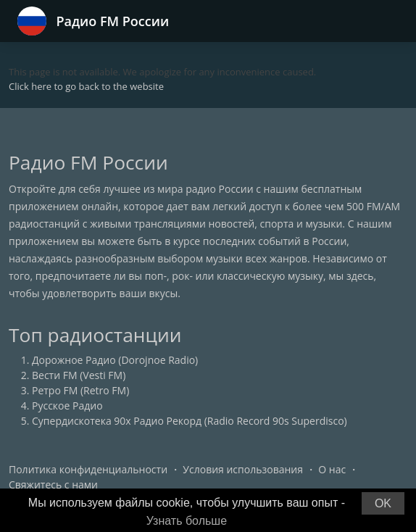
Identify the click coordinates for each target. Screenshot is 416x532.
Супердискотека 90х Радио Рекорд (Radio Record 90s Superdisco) (190, 421)
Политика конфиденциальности (88, 469)
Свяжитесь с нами (53, 485)
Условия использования (243, 469)
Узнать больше (187, 521)
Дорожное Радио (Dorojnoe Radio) (115, 360)
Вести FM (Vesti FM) (79, 375)
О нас (332, 469)
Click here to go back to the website (86, 86)
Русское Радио (67, 406)
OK (383, 503)
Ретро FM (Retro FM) (80, 390)
